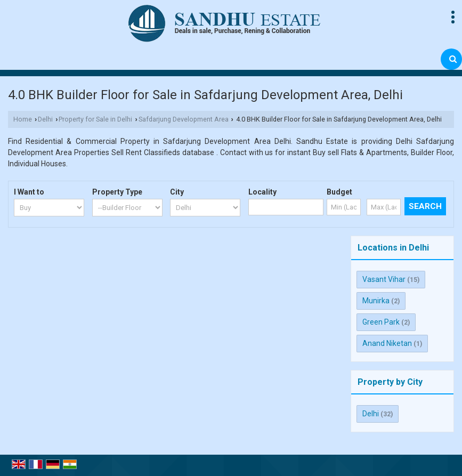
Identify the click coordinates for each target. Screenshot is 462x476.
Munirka (376, 301)
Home (23, 119)
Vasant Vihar (384, 279)
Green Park (381, 322)
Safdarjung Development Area (184, 119)
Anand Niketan (387, 343)
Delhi (45, 119)
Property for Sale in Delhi (95, 119)
